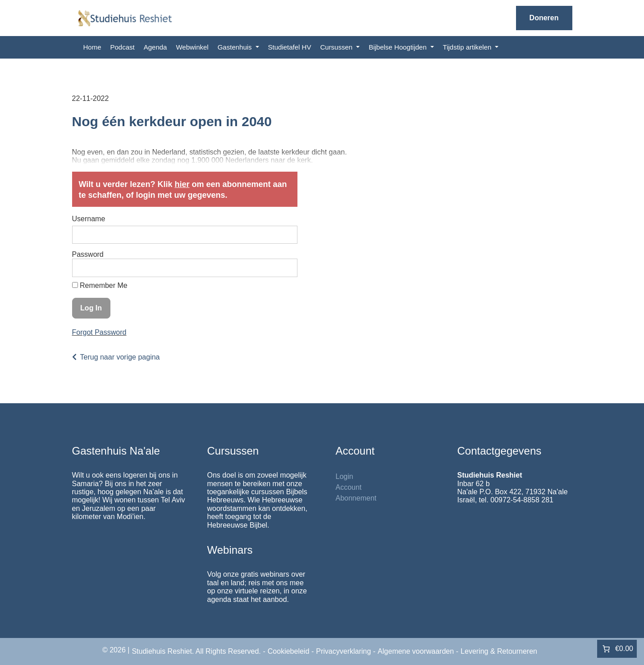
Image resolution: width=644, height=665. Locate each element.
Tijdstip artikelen (468, 47)
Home (92, 47)
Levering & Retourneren (499, 651)
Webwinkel (192, 47)
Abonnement (356, 498)
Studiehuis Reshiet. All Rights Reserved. (196, 651)
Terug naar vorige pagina (120, 357)
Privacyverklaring (343, 651)
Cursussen (337, 47)
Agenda (155, 47)
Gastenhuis (236, 47)
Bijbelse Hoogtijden (399, 47)
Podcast (123, 47)
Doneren (544, 18)
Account (349, 487)
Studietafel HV (290, 47)
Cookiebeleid (289, 651)
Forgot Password (99, 332)
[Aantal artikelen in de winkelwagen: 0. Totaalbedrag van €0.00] (617, 649)
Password (88, 254)
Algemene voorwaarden (416, 651)
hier (182, 184)
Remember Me (100, 285)
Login (345, 476)
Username (89, 219)
